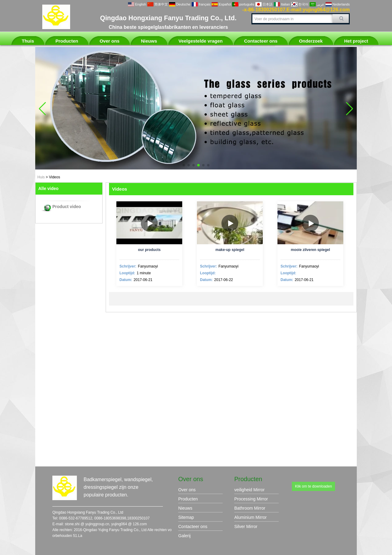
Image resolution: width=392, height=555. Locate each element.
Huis (41, 177)
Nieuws (149, 41)
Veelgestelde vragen (201, 41)
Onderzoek (311, 41)
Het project (356, 41)
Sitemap (186, 517)
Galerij (184, 536)
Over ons (109, 41)
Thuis (28, 41)
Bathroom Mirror (250, 508)
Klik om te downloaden (313, 486)
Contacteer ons (261, 41)
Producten (67, 41)
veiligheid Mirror (249, 490)
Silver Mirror (246, 526)
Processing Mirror (251, 499)
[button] (184, 165)
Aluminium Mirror (251, 517)
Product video (67, 207)
